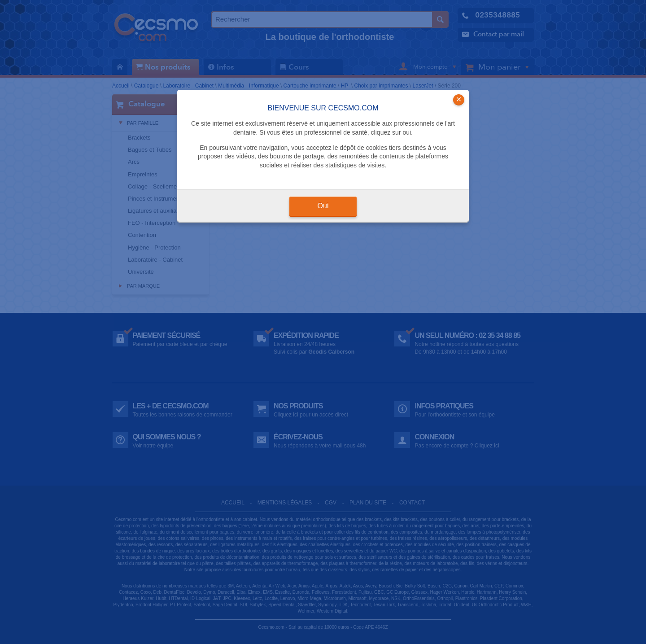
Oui (323, 206)
